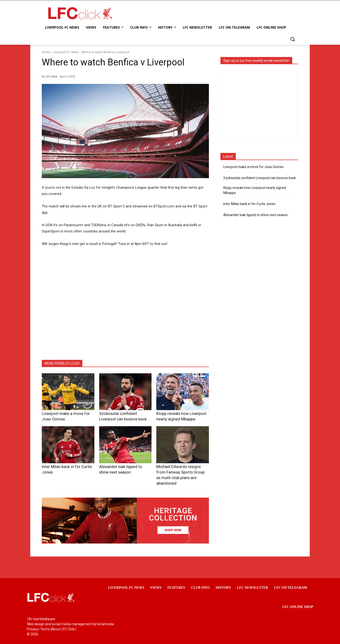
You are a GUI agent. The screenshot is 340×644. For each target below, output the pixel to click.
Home (46, 52)
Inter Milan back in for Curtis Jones (66, 465)
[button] (292, 39)
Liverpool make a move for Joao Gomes (253, 167)
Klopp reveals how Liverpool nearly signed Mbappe (255, 190)
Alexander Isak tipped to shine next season (256, 215)
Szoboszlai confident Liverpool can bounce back (260, 178)
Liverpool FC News (66, 52)
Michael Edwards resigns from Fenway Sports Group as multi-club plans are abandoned (181, 470)
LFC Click (52, 76)
